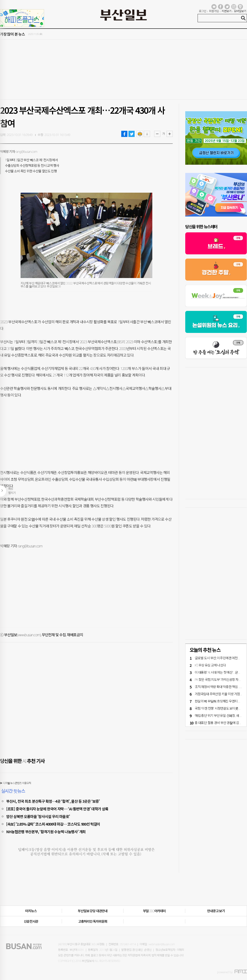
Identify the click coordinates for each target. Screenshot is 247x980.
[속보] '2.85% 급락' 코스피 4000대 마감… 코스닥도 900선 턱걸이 (53, 824)
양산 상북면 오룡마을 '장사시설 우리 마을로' (38, 816)
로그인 (203, 11)
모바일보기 (240, 11)
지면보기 (226, 11)
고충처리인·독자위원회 (93, 921)
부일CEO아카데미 (154, 911)
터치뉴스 (31, 911)
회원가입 (214, 11)
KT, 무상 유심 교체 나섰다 (210, 665)
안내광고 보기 (216, 911)
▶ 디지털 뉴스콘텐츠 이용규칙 (16, 783)
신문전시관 (31, 921)
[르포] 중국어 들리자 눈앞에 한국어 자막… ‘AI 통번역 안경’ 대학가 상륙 (57, 809)
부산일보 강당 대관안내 (93, 911)
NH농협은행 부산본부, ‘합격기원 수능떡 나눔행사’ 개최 (46, 832)
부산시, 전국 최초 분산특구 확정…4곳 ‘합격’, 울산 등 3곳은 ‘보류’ (53, 801)
